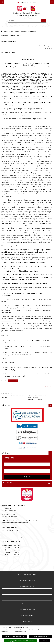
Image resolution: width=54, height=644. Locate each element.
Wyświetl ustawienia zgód (40, 636)
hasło (6, 468)
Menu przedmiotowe (11, 31)
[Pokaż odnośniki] (2, 2)
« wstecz (49, 386)
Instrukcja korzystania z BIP (27, 598)
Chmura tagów (27, 621)
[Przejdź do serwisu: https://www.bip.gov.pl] (27, 2)
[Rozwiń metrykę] (13, 381)
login (6, 461)
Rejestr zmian (27, 604)
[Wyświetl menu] (52, 2)
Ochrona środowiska (28, 31)
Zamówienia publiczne (27, 580)
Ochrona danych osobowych (14, 636)
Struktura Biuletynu (27, 586)
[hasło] (27, 471)
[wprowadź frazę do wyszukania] (25, 21)
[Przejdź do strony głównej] (27, 11)
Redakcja (27, 592)
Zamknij (45, 641)
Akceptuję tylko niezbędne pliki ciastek (20, 641)
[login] (27, 464)
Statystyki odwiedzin (27, 615)
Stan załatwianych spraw (27, 575)
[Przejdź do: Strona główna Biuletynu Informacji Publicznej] (2, 31)
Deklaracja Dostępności (27, 610)
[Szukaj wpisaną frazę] (44, 21)
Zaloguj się (27, 477)
